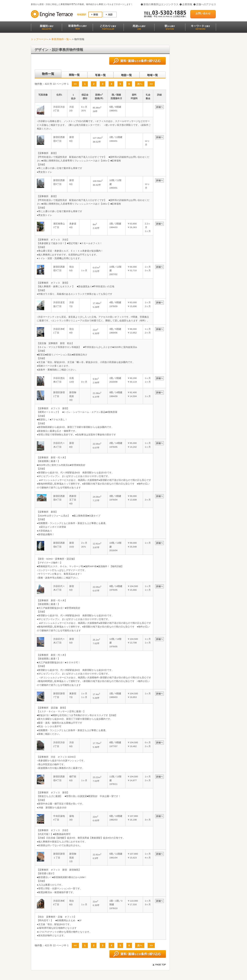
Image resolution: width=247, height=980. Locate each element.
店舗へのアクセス (206, 4)
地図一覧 (126, 74)
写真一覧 (100, 74)
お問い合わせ (203, 13)
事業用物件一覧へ (61, 39)
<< (75, 84)
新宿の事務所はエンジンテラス (161, 4)
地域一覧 (153, 74)
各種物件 (48, 74)
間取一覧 (74, 74)
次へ (140, 84)
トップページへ (40, 39)
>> (151, 84)
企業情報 (187, 4)
